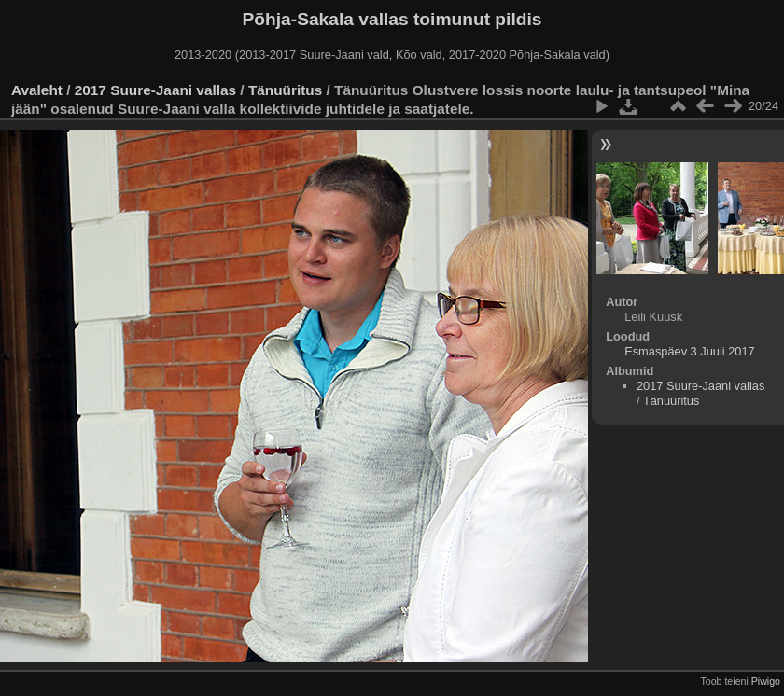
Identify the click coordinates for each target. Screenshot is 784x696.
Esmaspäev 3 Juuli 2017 (689, 351)
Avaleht (37, 90)
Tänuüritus (285, 90)
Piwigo (766, 681)
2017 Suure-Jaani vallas (155, 90)
